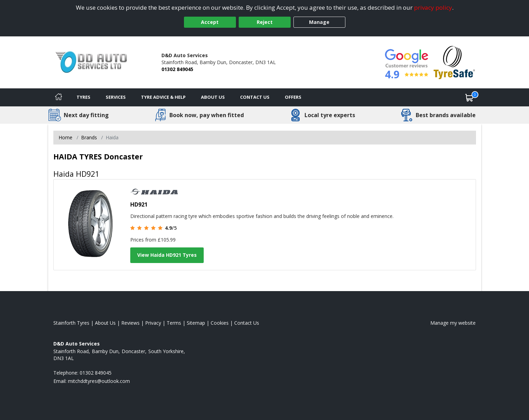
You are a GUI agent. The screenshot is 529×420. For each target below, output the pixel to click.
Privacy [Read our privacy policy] (153, 323)
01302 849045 (177, 69)
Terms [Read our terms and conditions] (174, 323)
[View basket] (469, 97)
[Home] (59, 97)
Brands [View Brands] (89, 137)
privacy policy (433, 7)
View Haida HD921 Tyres (167, 255)
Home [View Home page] (65, 137)
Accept (210, 22)
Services (116, 97)
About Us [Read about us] (105, 323)
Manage (319, 22)
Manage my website (453, 323)
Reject (265, 22)
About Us (213, 97)
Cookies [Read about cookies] (220, 323)
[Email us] (99, 381)
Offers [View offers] (293, 97)
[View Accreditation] (454, 62)
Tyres (83, 97)
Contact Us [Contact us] (255, 97)
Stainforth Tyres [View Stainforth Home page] (71, 323)
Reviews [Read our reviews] (130, 323)
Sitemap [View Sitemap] (196, 323)
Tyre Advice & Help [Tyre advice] (163, 97)
